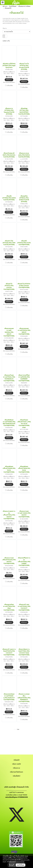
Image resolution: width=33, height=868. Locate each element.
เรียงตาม (5, 28)
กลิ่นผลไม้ (17, 760)
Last (18, 729)
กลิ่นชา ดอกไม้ (16, 764)
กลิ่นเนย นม (16, 768)
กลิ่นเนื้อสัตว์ (16, 776)
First (15, 729)
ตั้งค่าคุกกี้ (11, 865)
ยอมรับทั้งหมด (21, 865)
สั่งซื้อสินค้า (9, 80)
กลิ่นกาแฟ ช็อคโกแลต (16, 772)
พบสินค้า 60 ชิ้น (6, 41)
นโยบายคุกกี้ (12, 862)
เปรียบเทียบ (10, 86)
